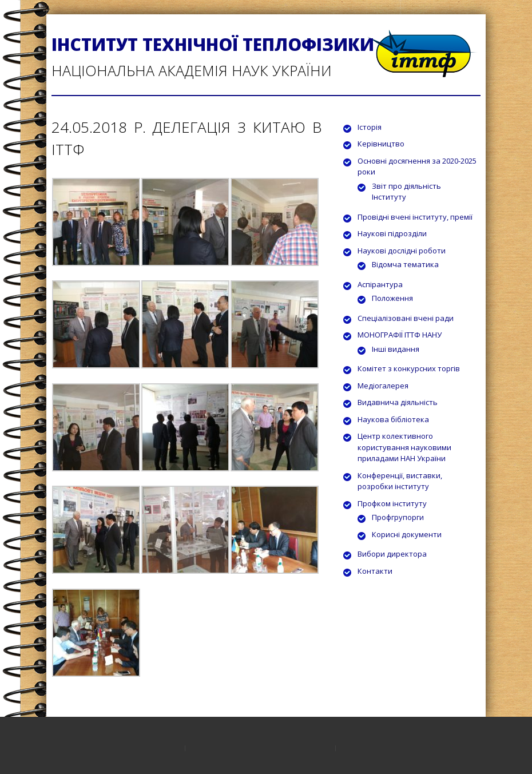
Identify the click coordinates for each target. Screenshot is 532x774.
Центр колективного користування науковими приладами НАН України (404, 447)
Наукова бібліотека (393, 419)
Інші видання (396, 349)
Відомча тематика (405, 264)
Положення (392, 298)
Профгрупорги (398, 517)
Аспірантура (380, 284)
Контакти (375, 571)
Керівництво (381, 144)
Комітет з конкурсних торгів (409, 368)
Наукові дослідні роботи (402, 251)
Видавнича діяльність (398, 402)
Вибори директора (392, 554)
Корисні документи (407, 534)
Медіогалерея (383, 386)
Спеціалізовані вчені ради (406, 318)
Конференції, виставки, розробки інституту (400, 481)
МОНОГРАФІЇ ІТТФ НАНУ (400, 335)
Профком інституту (392, 503)
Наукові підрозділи (392, 233)
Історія (370, 127)
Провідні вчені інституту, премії (415, 217)
